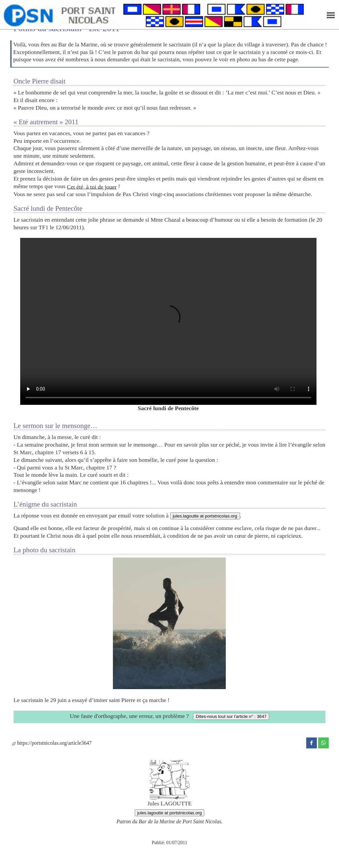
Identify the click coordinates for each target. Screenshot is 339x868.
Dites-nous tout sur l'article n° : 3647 (231, 716)
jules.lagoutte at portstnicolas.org (205, 516)
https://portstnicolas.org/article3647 (52, 743)
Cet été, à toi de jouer (92, 187)
